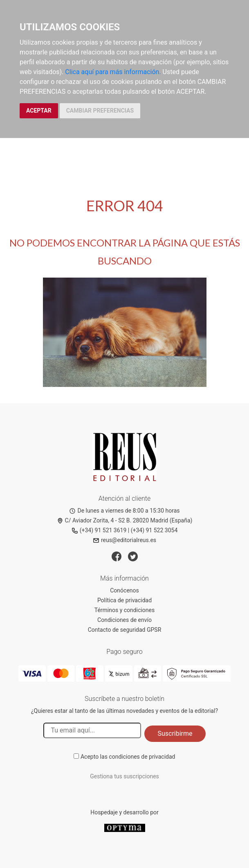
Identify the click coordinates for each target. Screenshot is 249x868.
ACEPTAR (39, 111)
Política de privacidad (124, 600)
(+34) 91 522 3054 (154, 530)
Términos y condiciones (124, 610)
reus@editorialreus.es (124, 540)
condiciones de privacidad (142, 757)
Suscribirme (175, 734)
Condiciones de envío (124, 620)
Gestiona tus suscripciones (124, 776)
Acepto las (128, 757)
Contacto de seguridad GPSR (125, 630)
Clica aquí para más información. (113, 72)
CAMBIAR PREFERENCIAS (100, 111)
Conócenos (124, 590)
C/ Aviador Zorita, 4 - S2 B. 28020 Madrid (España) (125, 520)
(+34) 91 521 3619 (99, 530)
